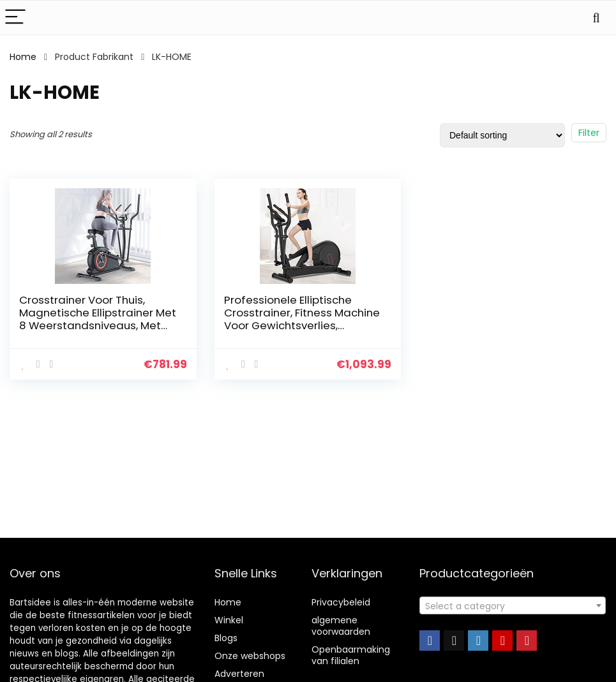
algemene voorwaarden (341, 626)
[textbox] (513, 606)
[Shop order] (502, 135)
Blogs (226, 638)
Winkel (229, 620)
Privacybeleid (341, 602)
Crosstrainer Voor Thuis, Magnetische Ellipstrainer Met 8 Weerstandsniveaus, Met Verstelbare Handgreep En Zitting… (98, 325)
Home (23, 57)
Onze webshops (250, 656)
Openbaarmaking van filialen (351, 655)
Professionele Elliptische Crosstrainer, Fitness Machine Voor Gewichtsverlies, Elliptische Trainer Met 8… (302, 319)
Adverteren (239, 674)
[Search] (596, 18)
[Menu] (15, 18)
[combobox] (513, 605)
